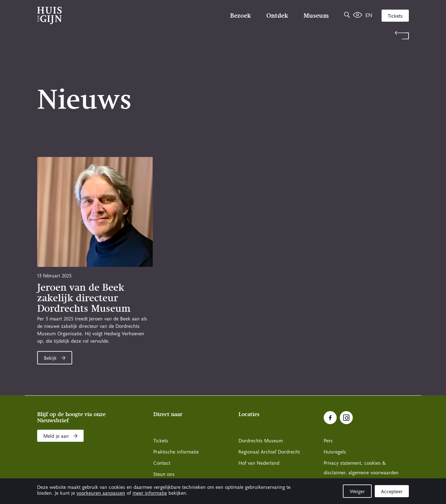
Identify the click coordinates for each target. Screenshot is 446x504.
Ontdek (277, 15)
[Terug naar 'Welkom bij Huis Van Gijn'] (223, 35)
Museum (316, 15)
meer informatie (150, 493)
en (369, 15)
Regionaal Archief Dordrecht (269, 452)
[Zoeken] (347, 15)
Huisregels (335, 452)
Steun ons (164, 474)
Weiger (357, 492)
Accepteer (392, 492)
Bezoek (240, 15)
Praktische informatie (176, 452)
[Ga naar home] (93, 15)
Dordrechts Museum (261, 441)
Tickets (395, 16)
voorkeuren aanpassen (101, 493)
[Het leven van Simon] (358, 15)
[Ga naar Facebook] (330, 418)
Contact (162, 463)
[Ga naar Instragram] (346, 418)
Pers (328, 441)
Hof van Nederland (259, 463)
